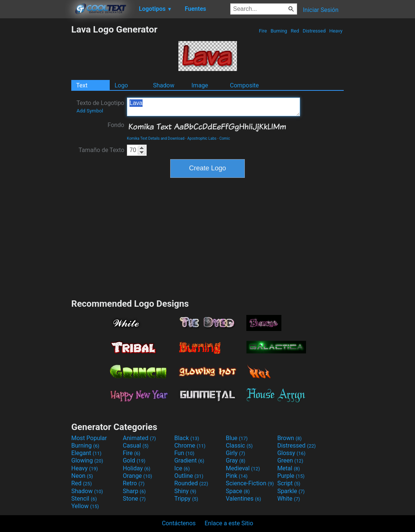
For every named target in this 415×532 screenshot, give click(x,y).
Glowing (87, 460)
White (289, 499)
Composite (244, 85)
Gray (235, 460)
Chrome (190, 446)
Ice (182, 468)
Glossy (291, 453)
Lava (213, 107)
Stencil (84, 499)
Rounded (191, 483)
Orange (138, 476)
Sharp (134, 491)
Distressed (314, 31)
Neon (82, 476)
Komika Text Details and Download (156, 138)
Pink (237, 476)
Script (289, 483)
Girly (235, 453)
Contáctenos (179, 523)
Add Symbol (90, 111)
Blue (237, 438)
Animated (139, 438)
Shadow (164, 85)
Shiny (185, 491)
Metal (289, 468)
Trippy (186, 499)
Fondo (116, 125)
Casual (136, 446)
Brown (289, 438)
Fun (184, 453)
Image (200, 85)
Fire (263, 31)
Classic (239, 446)
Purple (291, 476)
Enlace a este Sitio (229, 523)
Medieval (243, 468)
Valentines (244, 499)
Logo (121, 85)
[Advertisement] (35, 136)
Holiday (137, 468)
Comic (225, 138)
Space (238, 491)
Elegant (86, 453)
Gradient (189, 460)
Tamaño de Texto (101, 150)
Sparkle (291, 491)
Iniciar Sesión (321, 10)
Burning (279, 31)
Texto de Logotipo (100, 106)
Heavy (336, 31)
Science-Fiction (250, 483)
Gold (134, 460)
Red (295, 31)
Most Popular (89, 438)
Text (82, 85)
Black (187, 438)
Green (290, 460)
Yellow (85, 506)
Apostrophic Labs (202, 138)
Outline (189, 476)
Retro (134, 483)
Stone (134, 499)
